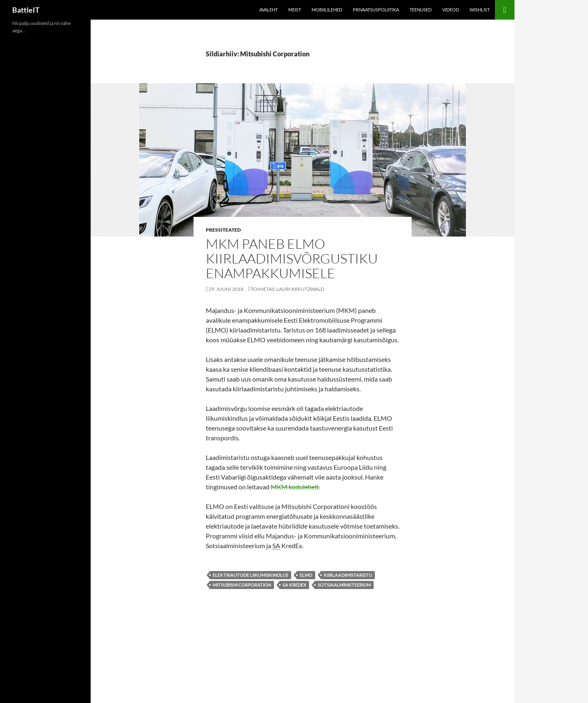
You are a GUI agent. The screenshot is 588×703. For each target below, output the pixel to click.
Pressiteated (223, 230)
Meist (295, 10)
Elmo (306, 575)
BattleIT (26, 10)
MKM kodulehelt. (295, 487)
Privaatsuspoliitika (376, 10)
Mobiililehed (327, 10)
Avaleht (268, 10)
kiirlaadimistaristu (348, 575)
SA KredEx (294, 585)
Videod (451, 10)
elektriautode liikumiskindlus (251, 575)
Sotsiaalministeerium (344, 585)
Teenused (421, 10)
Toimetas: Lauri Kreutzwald (287, 289)
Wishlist (480, 10)
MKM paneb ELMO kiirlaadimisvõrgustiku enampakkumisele (292, 258)
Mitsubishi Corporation (242, 585)
